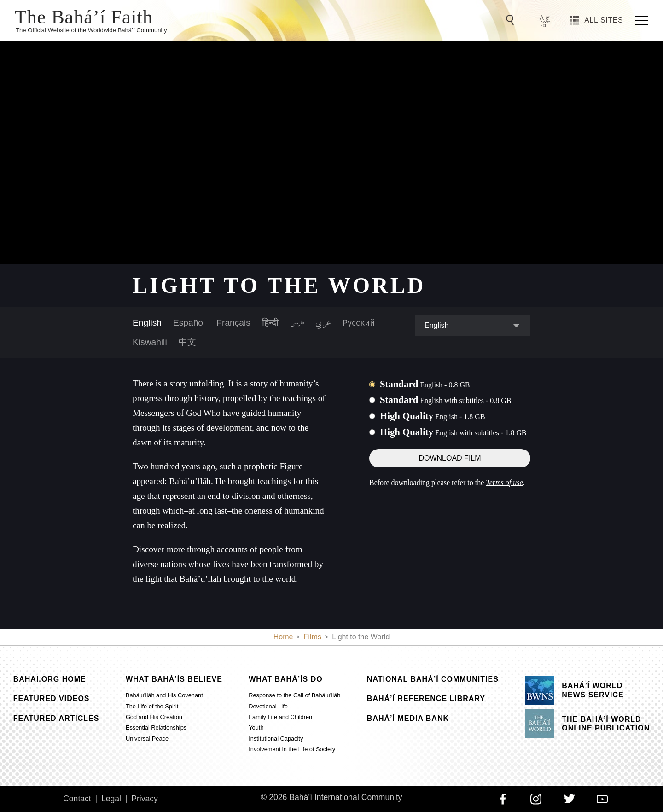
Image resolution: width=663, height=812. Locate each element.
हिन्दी (270, 323)
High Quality (433, 416)
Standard (425, 384)
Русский (359, 322)
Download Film (450, 458)
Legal (111, 799)
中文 (187, 342)
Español (189, 323)
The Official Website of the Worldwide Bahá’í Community (91, 30)
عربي (323, 323)
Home (283, 637)
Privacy (145, 799)
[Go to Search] (512, 20)
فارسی (297, 323)
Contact (77, 799)
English (147, 323)
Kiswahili (150, 342)
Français (233, 323)
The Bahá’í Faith (84, 16)
